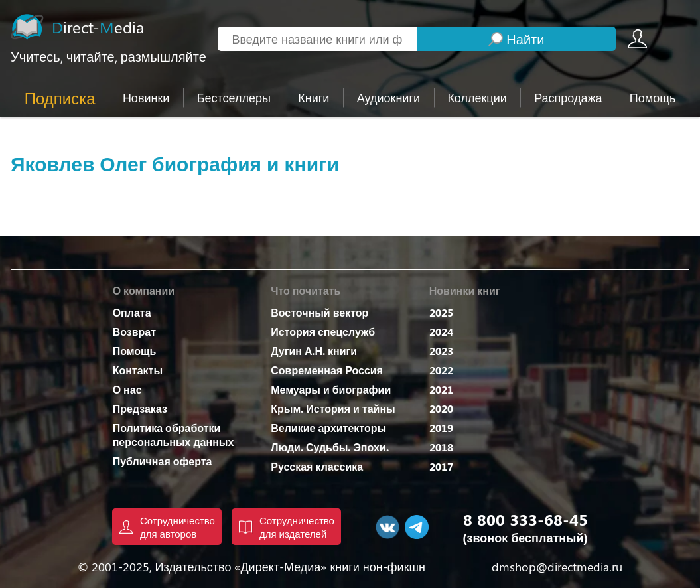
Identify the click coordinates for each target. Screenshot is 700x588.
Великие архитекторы (328, 428)
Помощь (135, 351)
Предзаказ (140, 408)
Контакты (138, 370)
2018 (441, 447)
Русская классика (317, 466)
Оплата (132, 312)
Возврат (134, 331)
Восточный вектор (319, 312)
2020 (441, 408)
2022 (441, 370)
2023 (441, 351)
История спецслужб (323, 331)
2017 (441, 466)
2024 (441, 331)
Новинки (146, 98)
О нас (127, 389)
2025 (441, 312)
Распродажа (568, 98)
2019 (441, 428)
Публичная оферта (163, 461)
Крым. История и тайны (333, 408)
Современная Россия (327, 370)
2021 (441, 389)
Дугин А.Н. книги (314, 351)
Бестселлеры (234, 98)
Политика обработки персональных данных (174, 435)
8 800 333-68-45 (525, 519)
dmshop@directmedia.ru (557, 567)
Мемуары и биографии (331, 389)
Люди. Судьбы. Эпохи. (329, 447)
